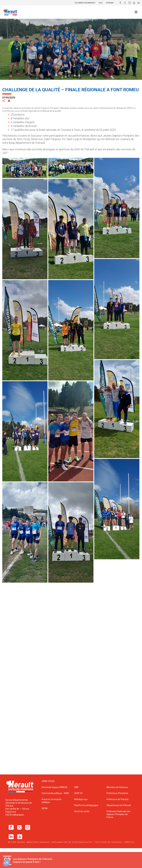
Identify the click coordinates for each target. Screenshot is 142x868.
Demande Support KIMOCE (55, 787)
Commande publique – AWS (55, 793)
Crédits (129, 842)
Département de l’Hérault (119, 805)
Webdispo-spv (81, 799)
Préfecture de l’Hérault (117, 799)
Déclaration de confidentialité (72, 842)
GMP (76, 787)
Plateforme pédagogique (86, 805)
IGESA (45, 808)
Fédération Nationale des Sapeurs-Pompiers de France (119, 814)
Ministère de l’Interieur (117, 787)
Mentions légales (38, 842)
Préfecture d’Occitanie (117, 793)
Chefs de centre (82, 811)
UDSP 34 (78, 793)
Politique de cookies (108, 842)
